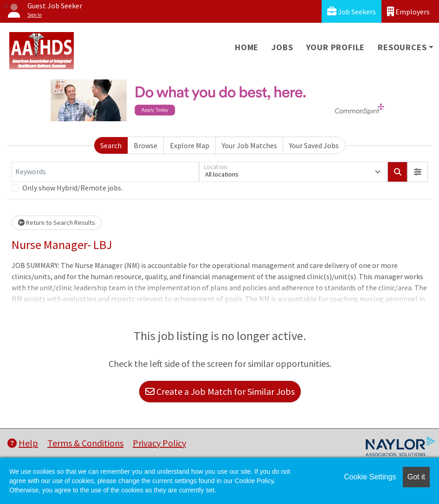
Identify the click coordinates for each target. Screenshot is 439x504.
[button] (418, 172)
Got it (416, 477)
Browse (145, 145)
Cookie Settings (370, 477)
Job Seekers (352, 11)
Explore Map (190, 145)
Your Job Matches (249, 145)
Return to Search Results (57, 223)
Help (23, 443)
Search (111, 145)
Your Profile (336, 47)
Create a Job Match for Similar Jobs (220, 391)
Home (247, 47)
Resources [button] (402, 47)
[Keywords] (105, 172)
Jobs (282, 47)
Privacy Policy (159, 443)
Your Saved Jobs (314, 145)
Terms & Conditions (85, 443)
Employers (408, 11)
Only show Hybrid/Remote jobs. (72, 188)
